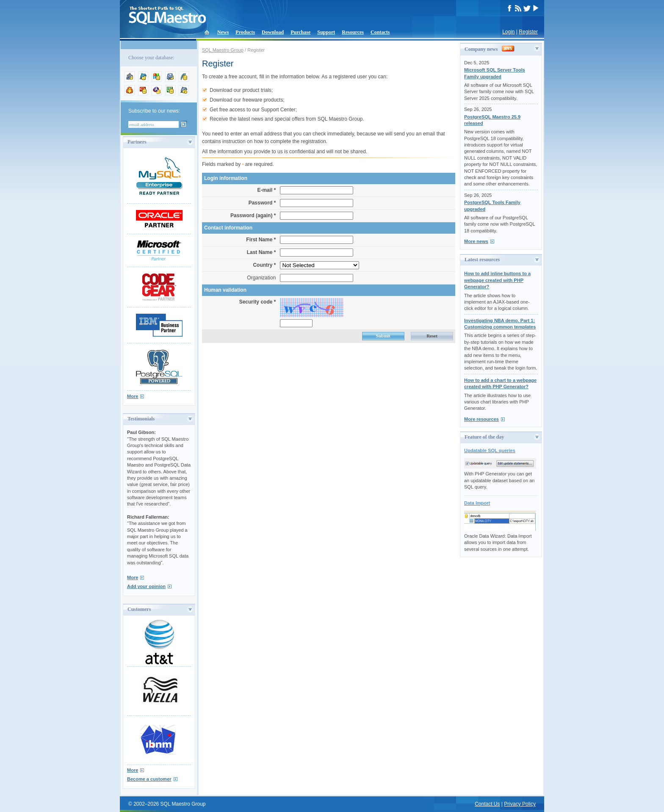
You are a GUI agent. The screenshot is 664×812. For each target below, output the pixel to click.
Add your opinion (146, 586)
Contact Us (487, 804)
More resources (481, 419)
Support (326, 32)
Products (245, 32)
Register (528, 32)
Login (508, 32)
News (223, 32)
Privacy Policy (520, 804)
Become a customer (149, 779)
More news (476, 241)
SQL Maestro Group (223, 50)
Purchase (300, 32)
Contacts (380, 32)
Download (273, 32)
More (133, 396)
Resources (353, 32)
